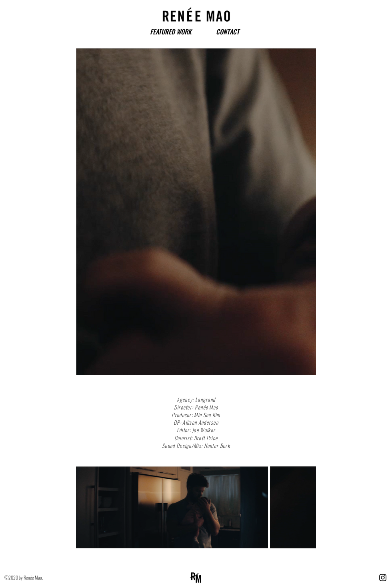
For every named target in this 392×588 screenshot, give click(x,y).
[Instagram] (383, 578)
